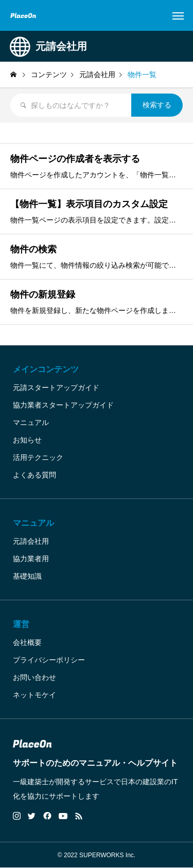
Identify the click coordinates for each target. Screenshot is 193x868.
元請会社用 (31, 541)
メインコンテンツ (46, 369)
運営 (21, 624)
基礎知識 (27, 576)
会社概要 (27, 642)
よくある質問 (34, 475)
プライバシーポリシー (49, 660)
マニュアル (31, 422)
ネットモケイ (34, 695)
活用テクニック (38, 457)
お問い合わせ (34, 677)
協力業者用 (31, 559)
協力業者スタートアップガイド (63, 405)
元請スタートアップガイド (56, 387)
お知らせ (27, 440)
